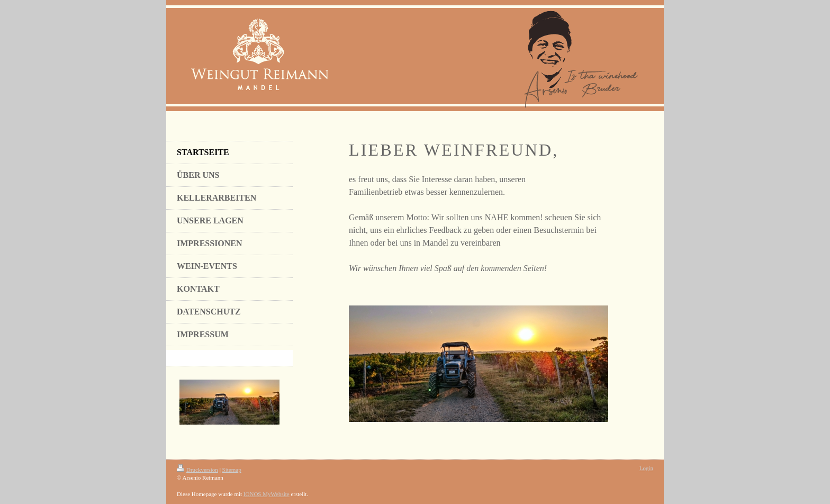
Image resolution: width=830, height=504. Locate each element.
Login (646, 468)
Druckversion (197, 470)
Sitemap (232, 470)
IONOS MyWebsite (267, 494)
